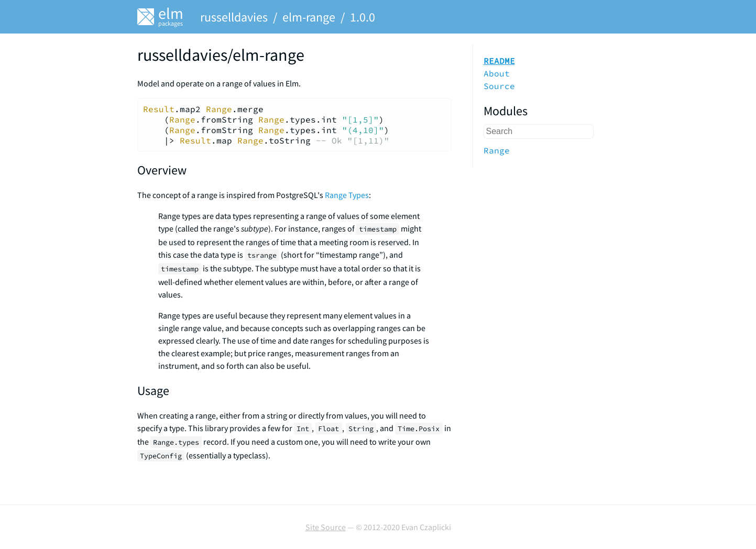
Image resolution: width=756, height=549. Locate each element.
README (499, 61)
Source (499, 86)
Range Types (347, 195)
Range (497, 150)
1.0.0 (363, 17)
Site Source (326, 527)
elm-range (309, 17)
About (497, 73)
